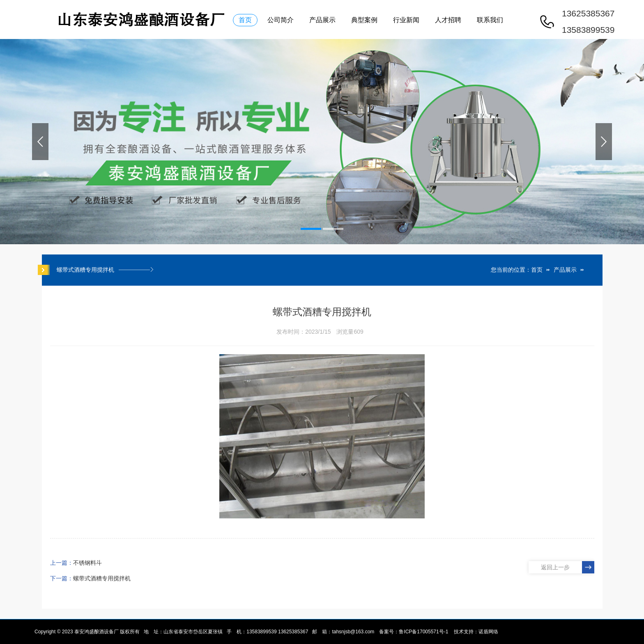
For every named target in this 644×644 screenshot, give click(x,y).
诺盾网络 (488, 632)
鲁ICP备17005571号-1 (423, 632)
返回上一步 (555, 567)
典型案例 (364, 20)
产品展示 (322, 20)
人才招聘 (448, 20)
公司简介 (281, 20)
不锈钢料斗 (87, 563)
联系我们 (490, 20)
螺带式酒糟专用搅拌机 (102, 578)
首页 (245, 20)
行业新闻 (406, 20)
